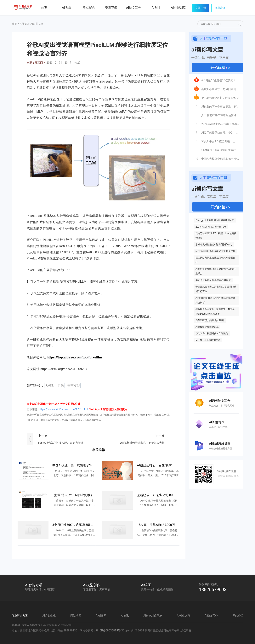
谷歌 (61, 386)
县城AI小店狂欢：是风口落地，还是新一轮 (217, 88)
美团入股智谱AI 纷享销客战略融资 (213, 280)
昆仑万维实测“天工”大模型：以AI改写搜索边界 (216, 236)
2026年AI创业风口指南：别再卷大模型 (217, 123)
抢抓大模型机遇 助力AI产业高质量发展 (215, 251)
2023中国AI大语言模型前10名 (211, 227)
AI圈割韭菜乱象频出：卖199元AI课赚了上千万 (216, 271)
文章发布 (220, 8)
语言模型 (74, 386)
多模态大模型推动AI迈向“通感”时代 (214, 245)
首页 (44, 8)
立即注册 (201, 8)
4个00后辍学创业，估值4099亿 (217, 97)
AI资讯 (24, 24)
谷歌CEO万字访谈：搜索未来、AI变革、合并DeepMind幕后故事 (216, 311)
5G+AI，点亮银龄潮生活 (208, 340)
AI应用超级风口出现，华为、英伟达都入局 (217, 132)
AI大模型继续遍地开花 (207, 327)
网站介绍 (238, 616)
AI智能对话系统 (153, 616)
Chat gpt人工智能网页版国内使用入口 (215, 220)
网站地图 (76, 616)
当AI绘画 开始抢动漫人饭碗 (210, 320)
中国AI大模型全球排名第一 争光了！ (217, 158)
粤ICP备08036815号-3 (109, 630)
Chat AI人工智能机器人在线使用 (108, 409)
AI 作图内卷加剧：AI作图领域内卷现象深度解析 (215, 300)
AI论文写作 (211, 616)
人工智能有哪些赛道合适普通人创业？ (217, 114)
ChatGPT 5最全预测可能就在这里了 (217, 149)
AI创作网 (101, 616)
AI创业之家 (23, 8)
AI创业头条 (37, 24)
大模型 (50, 386)
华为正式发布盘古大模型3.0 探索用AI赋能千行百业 (216, 289)
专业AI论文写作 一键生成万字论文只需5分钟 (53, 404)
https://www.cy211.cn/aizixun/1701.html (63, 409)
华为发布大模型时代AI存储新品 (212, 334)
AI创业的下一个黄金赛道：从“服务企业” (217, 106)
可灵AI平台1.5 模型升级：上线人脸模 (217, 140)
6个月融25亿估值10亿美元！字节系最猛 (217, 79)
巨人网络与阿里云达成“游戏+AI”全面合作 (215, 260)
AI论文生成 (49, 616)
